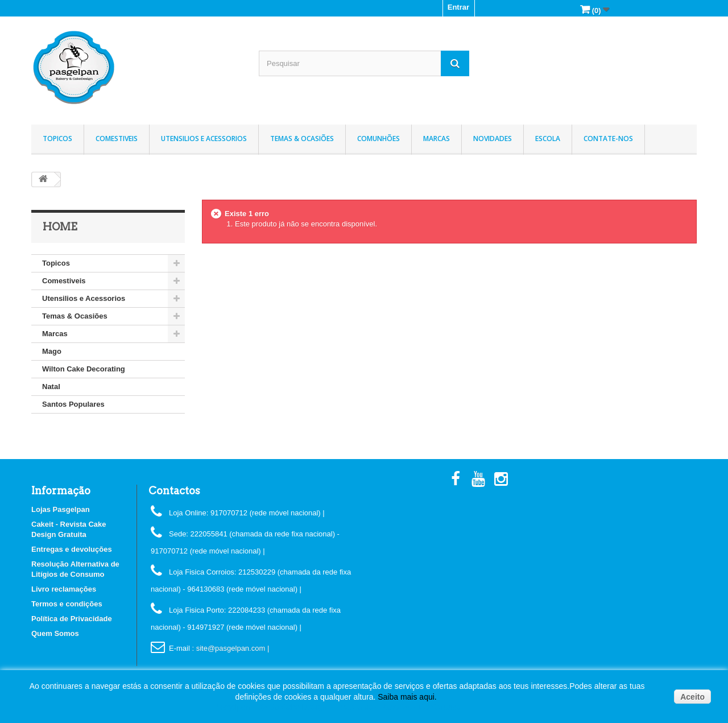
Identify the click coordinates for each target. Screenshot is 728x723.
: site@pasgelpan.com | (230, 648)
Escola (548, 139)
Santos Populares (73, 404)
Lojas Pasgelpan (61, 509)
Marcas (437, 139)
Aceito (692, 697)
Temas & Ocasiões (302, 139)
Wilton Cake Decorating (84, 369)
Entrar (458, 7)
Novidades (493, 139)
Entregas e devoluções (72, 549)
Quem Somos (55, 633)
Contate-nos (608, 139)
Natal (51, 387)
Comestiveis (117, 139)
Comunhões (379, 139)
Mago (52, 351)
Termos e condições (67, 604)
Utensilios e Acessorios (204, 139)
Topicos (57, 139)
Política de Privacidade (72, 619)
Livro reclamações (64, 589)
